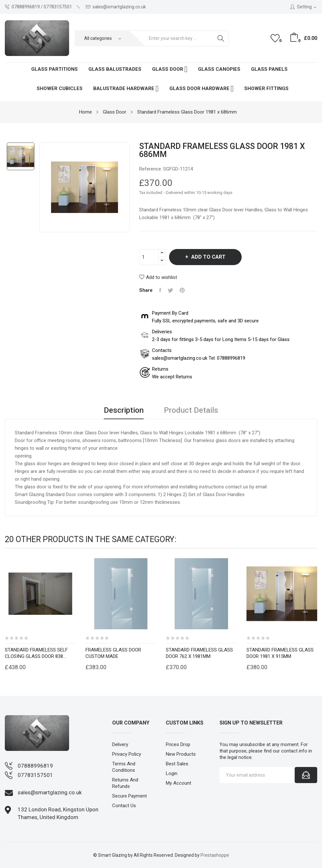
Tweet (170, 290)
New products (181, 754)
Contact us (124, 806)
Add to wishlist (158, 277)
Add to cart (208, 257)
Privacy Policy (127, 754)
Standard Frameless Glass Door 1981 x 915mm (280, 653)
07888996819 (35, 766)
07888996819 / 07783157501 (38, 7)
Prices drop (178, 744)
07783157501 (35, 775)
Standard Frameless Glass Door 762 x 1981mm (199, 653)
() (276, 38)
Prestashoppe (215, 855)
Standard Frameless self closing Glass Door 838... (36, 653)
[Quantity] (149, 257)
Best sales (177, 764)
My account (179, 783)
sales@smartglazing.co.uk (116, 7)
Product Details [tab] (191, 411)
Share (160, 290)
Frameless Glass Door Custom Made (113, 653)
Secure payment (130, 796)
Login (172, 773)
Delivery (120, 744)
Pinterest (182, 290)
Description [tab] (124, 411)
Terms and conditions (124, 767)
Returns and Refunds (125, 783)
